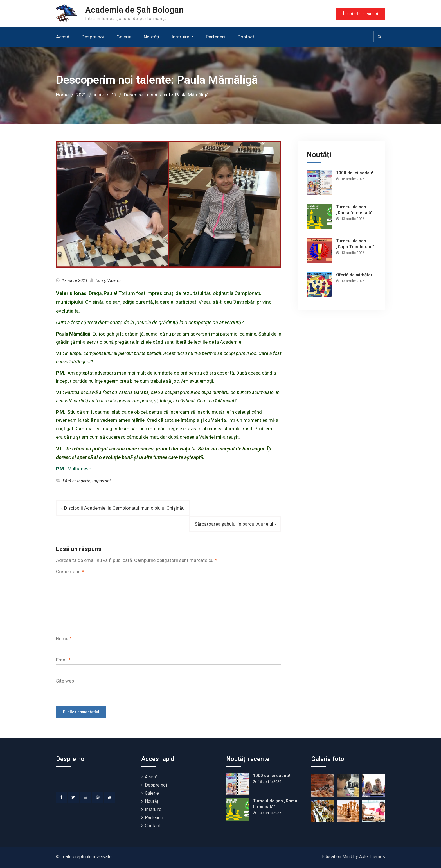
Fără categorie (76, 481)
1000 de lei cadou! (355, 173)
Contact (246, 37)
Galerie (124, 37)
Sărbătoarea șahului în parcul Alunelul (234, 524)
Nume (64, 639)
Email (63, 660)
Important (102, 481)
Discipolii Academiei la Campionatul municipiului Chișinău (124, 508)
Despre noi (93, 37)
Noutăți (151, 37)
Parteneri (215, 37)
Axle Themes (372, 857)
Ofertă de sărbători (355, 275)
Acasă (63, 37)
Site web (65, 681)
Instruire (180, 37)
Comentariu (70, 572)
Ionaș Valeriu (108, 280)
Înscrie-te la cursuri (360, 13)
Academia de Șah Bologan (135, 10)
